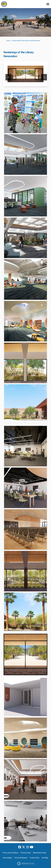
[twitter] (24, 847)
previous (8, 77)
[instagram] (28, 847)
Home (8, 41)
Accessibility (7, 858)
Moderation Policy (40, 853)
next (44, 77)
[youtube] (31, 847)
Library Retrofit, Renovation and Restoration (26, 41)
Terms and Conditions (10, 853)
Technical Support (21, 858)
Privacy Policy (26, 853)
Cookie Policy (35, 858)
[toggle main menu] (48, 4)
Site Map (45, 858)
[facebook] (20, 847)
